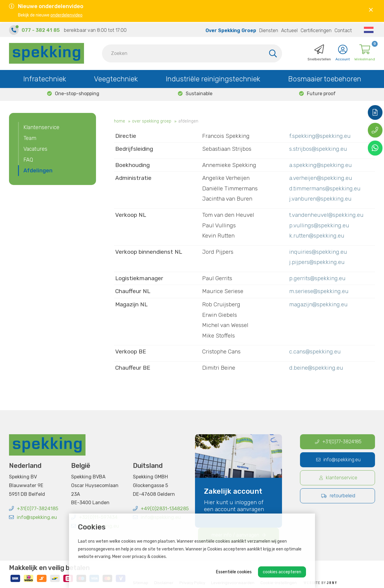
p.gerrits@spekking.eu (317, 278)
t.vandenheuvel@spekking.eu (326, 215)
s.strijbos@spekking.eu (318, 149)
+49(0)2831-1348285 (161, 509)
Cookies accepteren (282, 572)
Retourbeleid (338, 496)
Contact (343, 29)
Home (120, 121)
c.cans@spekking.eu (315, 352)
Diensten (269, 29)
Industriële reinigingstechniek (213, 77)
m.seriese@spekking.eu (319, 291)
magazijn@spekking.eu (318, 304)
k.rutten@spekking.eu (317, 236)
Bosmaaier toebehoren (325, 77)
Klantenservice (41, 127)
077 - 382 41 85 (41, 29)
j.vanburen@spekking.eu (320, 199)
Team (30, 138)
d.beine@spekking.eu (316, 368)
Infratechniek (45, 77)
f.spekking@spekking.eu (320, 136)
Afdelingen (188, 121)
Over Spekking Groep (231, 29)
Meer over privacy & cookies (139, 557)
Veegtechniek (116, 77)
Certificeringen (316, 29)
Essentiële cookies (234, 572)
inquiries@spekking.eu (318, 252)
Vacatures (35, 149)
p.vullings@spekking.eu (319, 225)
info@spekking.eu (33, 517)
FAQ (28, 160)
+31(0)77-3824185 (34, 509)
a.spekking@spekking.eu (321, 165)
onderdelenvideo (66, 15)
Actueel (289, 29)
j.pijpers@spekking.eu (317, 262)
